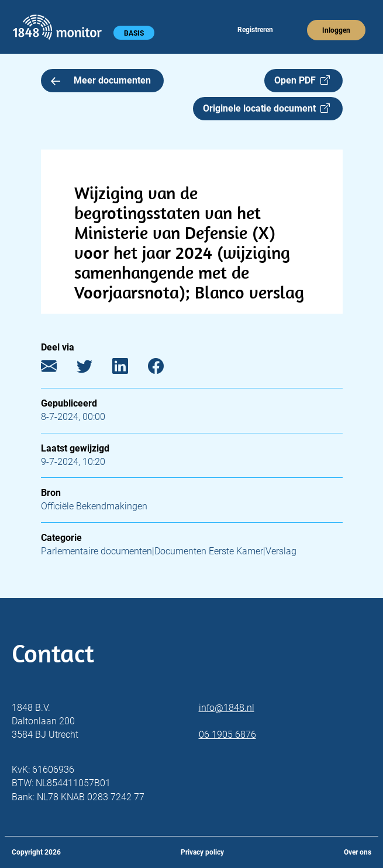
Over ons (358, 852)
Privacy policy (202, 852)
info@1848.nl (227, 708)
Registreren (255, 30)
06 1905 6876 (227, 735)
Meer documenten (101, 80)
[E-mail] (58, 369)
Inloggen (336, 30)
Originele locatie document (266, 108)
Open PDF (302, 80)
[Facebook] (165, 369)
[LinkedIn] (129, 369)
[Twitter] (93, 369)
